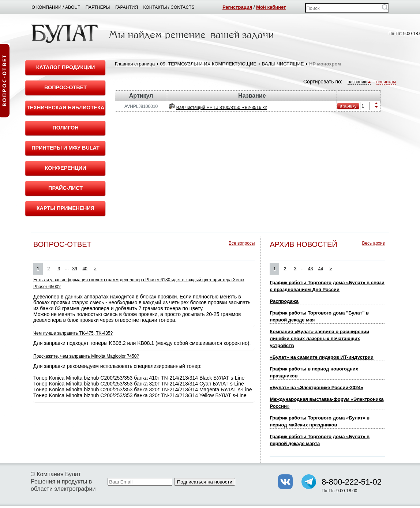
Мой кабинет (271, 7)
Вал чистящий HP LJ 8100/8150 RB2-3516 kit (222, 108)
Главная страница (135, 64)
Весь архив (373, 243)
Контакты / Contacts (169, 7)
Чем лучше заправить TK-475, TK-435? (73, 333)
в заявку (348, 106)
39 (75, 269)
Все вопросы (242, 243)
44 (321, 269)
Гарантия (127, 7)
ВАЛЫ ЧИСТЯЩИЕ (283, 64)
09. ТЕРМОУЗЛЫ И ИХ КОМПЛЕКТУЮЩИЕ (208, 64)
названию (359, 82)
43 (310, 269)
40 (85, 269)
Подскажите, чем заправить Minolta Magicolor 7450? (86, 356)
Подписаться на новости (205, 482)
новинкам (386, 82)
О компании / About (56, 7)
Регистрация (237, 7)
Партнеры (98, 7)
